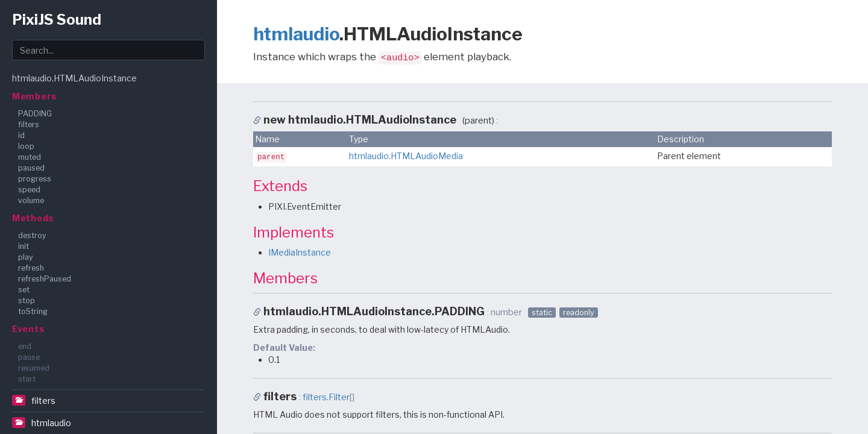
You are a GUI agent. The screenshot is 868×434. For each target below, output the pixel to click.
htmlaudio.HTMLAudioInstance (74, 78)
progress (35, 179)
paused (31, 168)
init (24, 246)
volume (31, 200)
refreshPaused (45, 279)
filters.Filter (326, 397)
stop (27, 300)
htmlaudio (51, 423)
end (25, 346)
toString (33, 311)
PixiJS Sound (57, 20)
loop (26, 146)
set (24, 290)
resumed (34, 368)
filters (29, 124)
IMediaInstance (300, 252)
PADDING (35, 114)
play (26, 257)
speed (29, 190)
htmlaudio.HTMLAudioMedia (406, 156)
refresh (31, 268)
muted (30, 157)
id (21, 135)
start (27, 379)
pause (29, 357)
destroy (32, 235)
